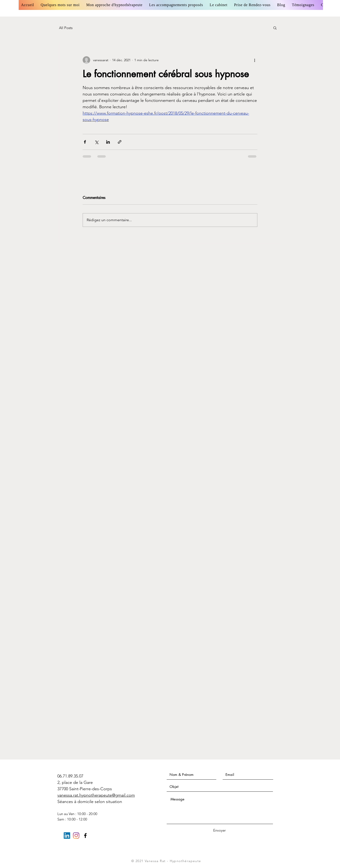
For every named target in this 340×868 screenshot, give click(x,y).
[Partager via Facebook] (85, 142)
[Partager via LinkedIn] (108, 142)
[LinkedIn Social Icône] (67, 836)
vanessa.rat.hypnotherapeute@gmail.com (96, 795)
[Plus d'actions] (255, 60)
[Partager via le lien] (120, 142)
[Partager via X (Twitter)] (96, 142)
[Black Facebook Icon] (85, 836)
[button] (275, 28)
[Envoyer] (219, 830)
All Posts (66, 28)
